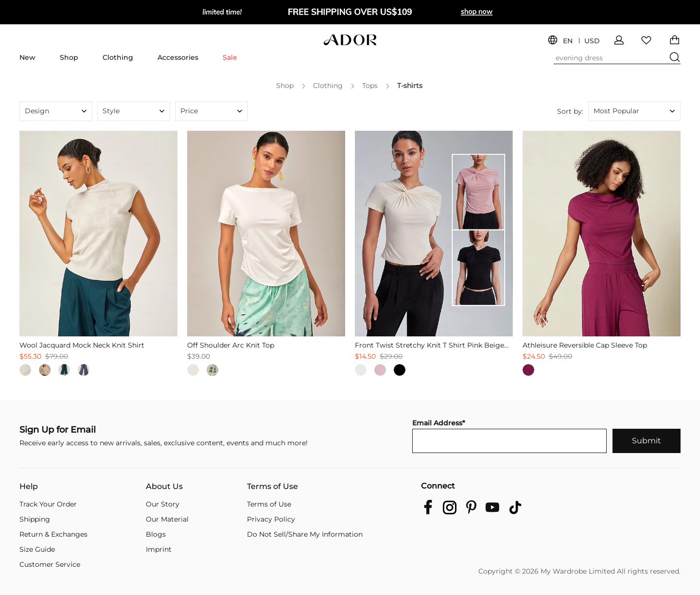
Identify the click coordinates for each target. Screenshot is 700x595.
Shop (69, 57)
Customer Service (50, 564)
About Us (164, 487)
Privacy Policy (271, 519)
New (27, 57)
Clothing (118, 57)
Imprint (159, 549)
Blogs (156, 534)
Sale (230, 57)
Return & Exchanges (53, 534)
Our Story (163, 504)
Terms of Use (272, 487)
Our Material (167, 519)
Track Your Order (48, 504)
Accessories (178, 57)
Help (29, 487)
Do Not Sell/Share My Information (305, 534)
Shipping (35, 519)
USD (592, 41)
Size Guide (37, 549)
